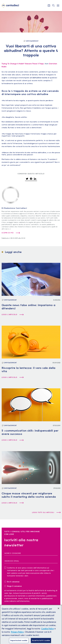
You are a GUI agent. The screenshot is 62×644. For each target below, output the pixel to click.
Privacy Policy (17, 634)
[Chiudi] (58, 611)
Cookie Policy (48, 631)
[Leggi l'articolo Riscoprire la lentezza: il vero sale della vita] (12, 377)
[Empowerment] (31, 41)
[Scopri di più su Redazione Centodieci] (11, 233)
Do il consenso (13, 582)
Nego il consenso (13, 586)
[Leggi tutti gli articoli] (46, 513)
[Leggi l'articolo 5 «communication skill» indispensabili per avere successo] (12, 440)
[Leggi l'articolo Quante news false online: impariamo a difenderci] (12, 315)
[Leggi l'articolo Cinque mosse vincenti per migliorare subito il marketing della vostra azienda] (12, 503)
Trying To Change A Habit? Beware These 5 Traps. (23, 64)
